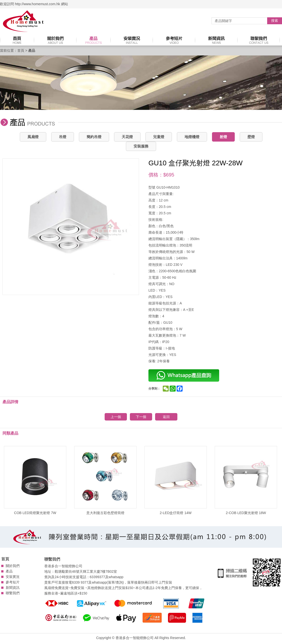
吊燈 (63, 137)
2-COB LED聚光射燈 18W (246, 480)
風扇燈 (33, 137)
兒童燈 (159, 137)
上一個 (116, 417)
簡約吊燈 (94, 137)
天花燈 (127, 137)
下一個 (141, 417)
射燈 (223, 137)
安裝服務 (141, 146)
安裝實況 (13, 577)
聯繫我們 (13, 593)
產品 (9, 571)
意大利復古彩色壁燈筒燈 (105, 480)
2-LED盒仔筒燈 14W (176, 480)
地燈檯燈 (192, 137)
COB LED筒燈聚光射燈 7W (35, 480)
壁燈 (251, 137)
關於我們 (13, 566)
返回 (166, 417)
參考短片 (13, 582)
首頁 (21, 50)
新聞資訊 (13, 588)
